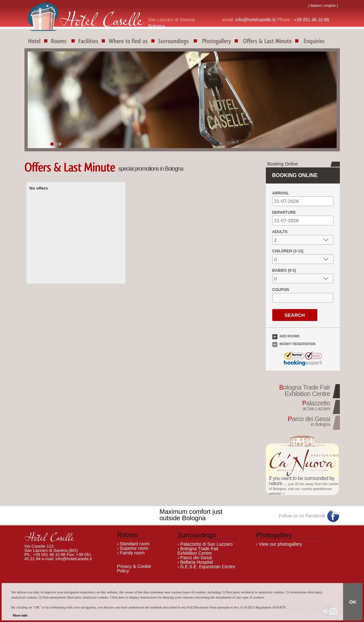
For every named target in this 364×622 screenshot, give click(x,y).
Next (320, 106)
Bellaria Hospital (196, 562)
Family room (132, 553)
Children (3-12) (288, 251)
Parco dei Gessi (196, 558)
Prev (51, 106)
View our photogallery (280, 544)
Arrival (281, 193)
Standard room (135, 544)
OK (353, 602)
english (330, 5)
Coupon (281, 290)
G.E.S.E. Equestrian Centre (207, 567)
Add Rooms (290, 336)
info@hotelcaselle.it (255, 20)
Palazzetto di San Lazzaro (206, 544)
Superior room (134, 548)
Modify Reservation (298, 344)
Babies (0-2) (284, 270)
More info (20, 615)
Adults (280, 232)
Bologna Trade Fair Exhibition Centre (198, 551)
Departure (284, 212)
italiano (316, 5)
